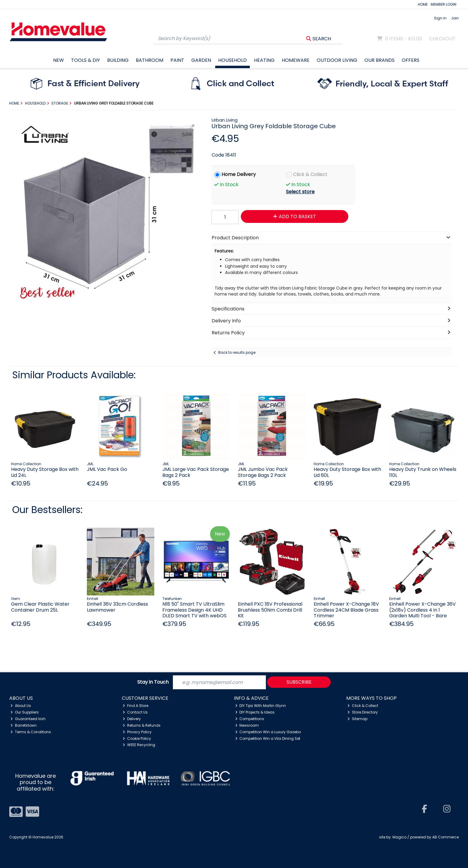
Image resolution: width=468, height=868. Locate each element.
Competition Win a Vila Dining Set (268, 738)
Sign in (440, 18)
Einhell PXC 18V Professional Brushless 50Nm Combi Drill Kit (270, 610)
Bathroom (150, 60)
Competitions (250, 719)
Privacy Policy (137, 732)
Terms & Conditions (31, 732)
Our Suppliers (25, 712)
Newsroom (247, 725)
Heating (264, 60)
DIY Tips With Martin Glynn (261, 706)
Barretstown (24, 725)
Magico (400, 837)
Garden (201, 60)
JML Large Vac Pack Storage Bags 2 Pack (196, 472)
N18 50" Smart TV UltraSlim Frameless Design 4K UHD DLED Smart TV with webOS (194, 610)
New (59, 60)
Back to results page (237, 352)
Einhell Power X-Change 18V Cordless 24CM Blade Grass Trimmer (346, 610)
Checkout (442, 39)
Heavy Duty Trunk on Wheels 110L (423, 472)
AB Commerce (445, 837)
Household (233, 60)
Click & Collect (310, 174)
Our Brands (380, 60)
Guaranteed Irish (28, 719)
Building (118, 60)
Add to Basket (295, 216)
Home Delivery (239, 174)
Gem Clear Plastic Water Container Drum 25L (40, 607)
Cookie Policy (137, 738)
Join (455, 18)
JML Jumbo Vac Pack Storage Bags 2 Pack (263, 472)
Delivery (132, 719)
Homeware (296, 60)
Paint (177, 60)
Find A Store (136, 706)
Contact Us (135, 712)
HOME (423, 4)
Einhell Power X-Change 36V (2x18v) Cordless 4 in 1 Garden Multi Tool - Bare (422, 610)
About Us (21, 706)
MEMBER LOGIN (444, 4)
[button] (191, 128)
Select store (300, 192)
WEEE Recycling (139, 745)
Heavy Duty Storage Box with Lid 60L (347, 472)
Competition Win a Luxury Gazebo (268, 732)
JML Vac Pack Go (107, 469)
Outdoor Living (337, 60)
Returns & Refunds (142, 725)
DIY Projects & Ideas (255, 712)
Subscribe (299, 682)
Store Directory (363, 712)
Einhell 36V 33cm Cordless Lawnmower (117, 607)
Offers (411, 60)
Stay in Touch (153, 682)
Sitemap (357, 719)
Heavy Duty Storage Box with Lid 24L (45, 472)
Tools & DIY (86, 60)
